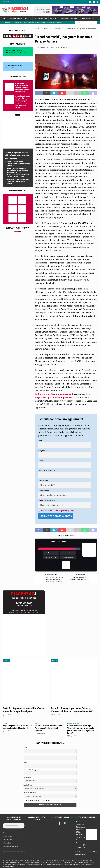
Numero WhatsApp (47, 470)
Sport (27, 18)
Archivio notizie (8, 836)
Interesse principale (47, 500)
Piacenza (51, 553)
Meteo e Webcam (88, 18)
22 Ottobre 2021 (43, 47)
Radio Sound (6, 2)
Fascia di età (44, 490)
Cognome (42, 450)
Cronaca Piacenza (15, 18)
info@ (83, 844)
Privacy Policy (90, 864)
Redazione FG (55, 47)
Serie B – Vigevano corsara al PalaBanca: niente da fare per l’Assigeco (17, 155)
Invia (26, 52)
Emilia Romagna (51, 557)
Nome (41, 440)
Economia (64, 18)
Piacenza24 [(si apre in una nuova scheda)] (10, 67)
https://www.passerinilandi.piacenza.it (55, 397)
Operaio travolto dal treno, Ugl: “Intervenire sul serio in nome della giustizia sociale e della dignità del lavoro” (22, 87)
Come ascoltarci (8, 839)
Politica (74, 18)
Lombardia (68, 553)
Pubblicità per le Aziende (10, 846)
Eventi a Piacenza (41, 18)
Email (41, 460)
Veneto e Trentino (68, 557)
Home (4, 18)
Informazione (7, 843)
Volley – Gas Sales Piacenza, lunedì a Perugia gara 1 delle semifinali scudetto (18, 181)
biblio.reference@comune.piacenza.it (54, 394)
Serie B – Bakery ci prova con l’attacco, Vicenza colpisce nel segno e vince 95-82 (18, 163)
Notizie (47, 28)
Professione (43, 480)
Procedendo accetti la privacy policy (58, 510)
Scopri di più (81, 847)
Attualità (54, 18)
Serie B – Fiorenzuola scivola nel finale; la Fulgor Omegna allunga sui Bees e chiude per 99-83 (18, 170)
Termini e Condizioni (9, 866)
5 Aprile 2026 (9, 714)
